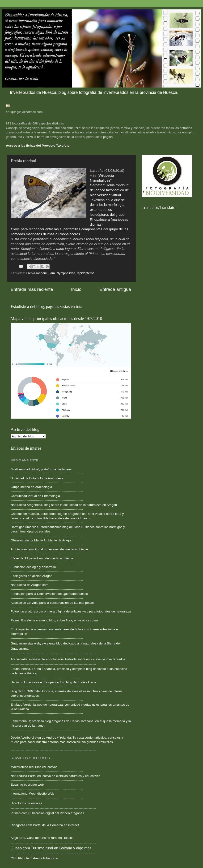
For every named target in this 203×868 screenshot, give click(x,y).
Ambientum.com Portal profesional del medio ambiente (49, 549)
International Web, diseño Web (32, 794)
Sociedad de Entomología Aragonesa (37, 478)
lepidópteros (86, 273)
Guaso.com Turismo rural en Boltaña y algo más (51, 848)
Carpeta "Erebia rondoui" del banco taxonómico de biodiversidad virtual (109, 190)
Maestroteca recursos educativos (34, 767)
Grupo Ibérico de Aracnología (31, 487)
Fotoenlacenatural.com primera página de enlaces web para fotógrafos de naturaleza (71, 611)
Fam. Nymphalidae (62, 273)
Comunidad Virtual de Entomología (35, 496)
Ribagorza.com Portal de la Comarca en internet (45, 825)
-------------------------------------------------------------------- (47, 522)
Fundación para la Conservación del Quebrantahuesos (49, 594)
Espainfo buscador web (27, 785)
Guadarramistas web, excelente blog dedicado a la (46, 643)
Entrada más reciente (32, 289)
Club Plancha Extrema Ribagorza (34, 858)
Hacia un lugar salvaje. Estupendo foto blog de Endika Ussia (53, 682)
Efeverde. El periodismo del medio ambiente (42, 558)
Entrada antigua (115, 289)
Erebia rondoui (36, 273)
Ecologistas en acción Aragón (32, 576)
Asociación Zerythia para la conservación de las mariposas (52, 603)
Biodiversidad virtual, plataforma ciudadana (41, 469)
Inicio (76, 289)
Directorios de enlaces (26, 803)
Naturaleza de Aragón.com (30, 585)
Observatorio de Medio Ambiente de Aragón (42, 540)
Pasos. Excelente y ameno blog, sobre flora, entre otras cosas (54, 620)
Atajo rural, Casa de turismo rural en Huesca (42, 838)
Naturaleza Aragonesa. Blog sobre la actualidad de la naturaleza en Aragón (64, 505)
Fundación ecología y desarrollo (33, 567)
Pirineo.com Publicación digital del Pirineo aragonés (47, 813)
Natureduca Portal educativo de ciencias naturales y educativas (55, 776)
